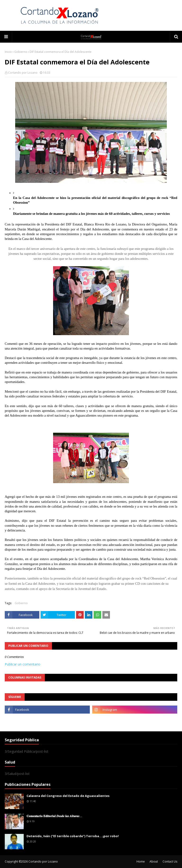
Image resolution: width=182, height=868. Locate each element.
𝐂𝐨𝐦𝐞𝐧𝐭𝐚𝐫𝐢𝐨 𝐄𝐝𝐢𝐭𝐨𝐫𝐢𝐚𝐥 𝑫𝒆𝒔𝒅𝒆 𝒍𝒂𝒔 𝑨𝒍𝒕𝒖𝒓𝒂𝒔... (54, 816)
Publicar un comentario (23, 664)
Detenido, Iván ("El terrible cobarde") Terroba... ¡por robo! (73, 836)
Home (141, 861)
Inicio (8, 52)
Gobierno (21, 52)
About (154, 861)
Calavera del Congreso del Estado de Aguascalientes (68, 796)
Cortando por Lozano (23, 73)
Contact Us (170, 861)
